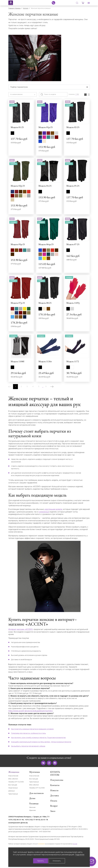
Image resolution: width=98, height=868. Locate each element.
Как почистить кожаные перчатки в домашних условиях (32, 729)
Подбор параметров (19, 87)
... (43, 387)
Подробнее (80, 855)
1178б (77, 94)
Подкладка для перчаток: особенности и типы (28, 733)
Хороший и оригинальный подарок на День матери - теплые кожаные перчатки (41, 742)
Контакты (55, 785)
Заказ (53, 811)
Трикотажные (13, 794)
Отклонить (57, 861)
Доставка (55, 795)
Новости (54, 790)
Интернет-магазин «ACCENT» (21, 629)
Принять (41, 861)
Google (75, 844)
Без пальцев (13, 785)
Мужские (32, 810)
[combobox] (23, 94)
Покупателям (57, 780)
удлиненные (44, 512)
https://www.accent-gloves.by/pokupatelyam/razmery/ (31, 711)
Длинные (12, 791)
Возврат (54, 806)
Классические (13, 776)
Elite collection (13, 779)
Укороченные (13, 788)
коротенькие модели (53, 509)
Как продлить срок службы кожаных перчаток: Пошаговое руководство (38, 738)
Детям (32, 798)
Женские (32, 807)
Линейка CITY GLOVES (16, 782)
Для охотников (36, 793)
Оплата (54, 801)
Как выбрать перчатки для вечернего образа (28, 746)
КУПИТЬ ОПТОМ (55, 773)
